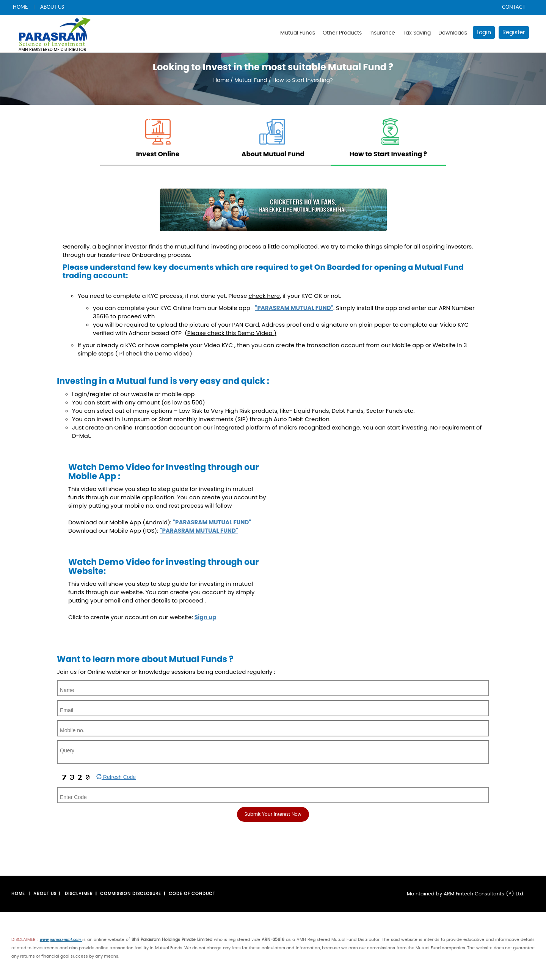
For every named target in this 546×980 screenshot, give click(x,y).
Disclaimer (79, 894)
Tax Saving (417, 33)
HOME (20, 7)
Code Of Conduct (192, 894)
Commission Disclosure (131, 894)
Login (484, 32)
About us (45, 894)
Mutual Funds (298, 33)
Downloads (453, 33)
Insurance (382, 33)
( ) (154, 353)
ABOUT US (52, 7)
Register (514, 32)
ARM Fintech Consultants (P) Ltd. (484, 894)
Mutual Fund (251, 80)
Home (221, 80)
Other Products (342, 33)
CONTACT (514, 7)
